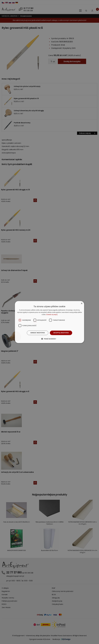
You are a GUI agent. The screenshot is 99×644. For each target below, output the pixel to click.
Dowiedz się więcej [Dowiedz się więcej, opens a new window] (52, 315)
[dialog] (49, 322)
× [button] (82, 303)
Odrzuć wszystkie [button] (38, 333)
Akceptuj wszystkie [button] (61, 333)
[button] (49, 339)
